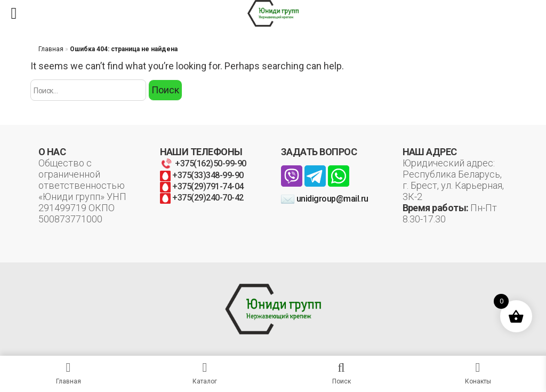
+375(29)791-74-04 (202, 186)
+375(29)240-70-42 (202, 198)
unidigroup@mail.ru (325, 199)
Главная (51, 49)
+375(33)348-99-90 (202, 175)
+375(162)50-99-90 (203, 163)
